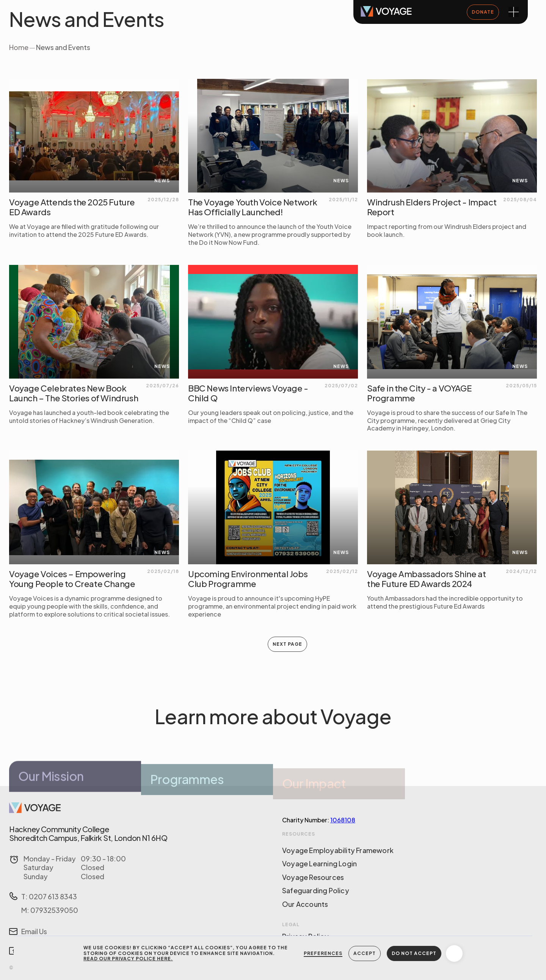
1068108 (343, 820)
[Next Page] (287, 644)
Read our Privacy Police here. (128, 959)
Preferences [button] (323, 953)
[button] (454, 953)
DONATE (483, 12)
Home (19, 47)
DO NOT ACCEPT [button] (414, 953)
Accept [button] (365, 953)
